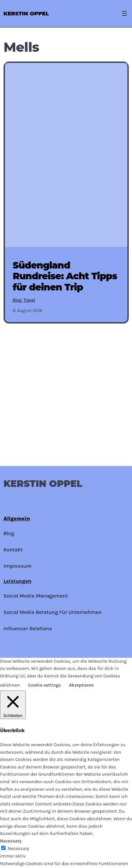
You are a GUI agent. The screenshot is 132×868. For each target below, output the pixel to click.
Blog (17, 300)
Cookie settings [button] (44, 685)
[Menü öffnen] (124, 13)
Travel (29, 300)
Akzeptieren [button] (81, 685)
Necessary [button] (11, 841)
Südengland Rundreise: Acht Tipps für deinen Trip (65, 276)
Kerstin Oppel (26, 13)
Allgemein (17, 518)
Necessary (18, 849)
